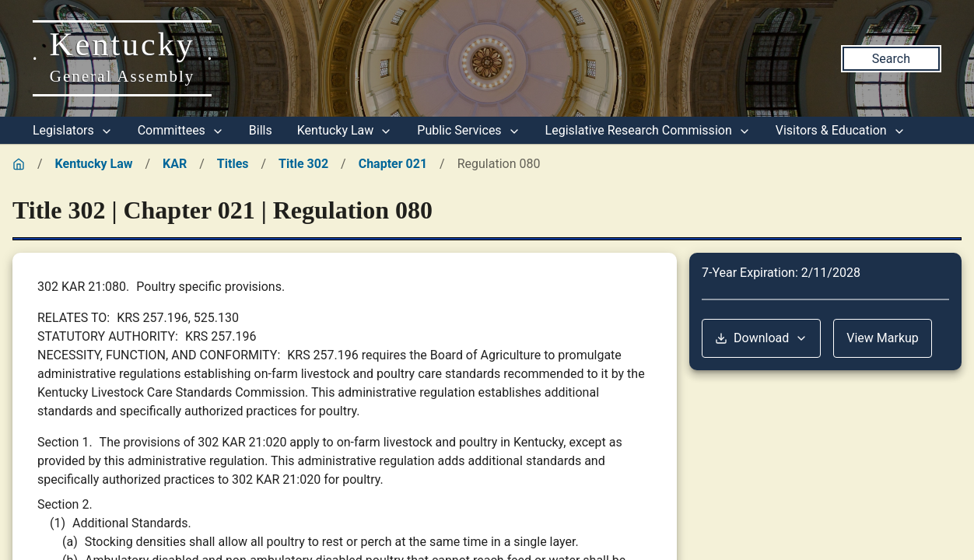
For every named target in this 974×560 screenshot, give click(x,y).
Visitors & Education (841, 130)
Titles (233, 164)
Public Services (468, 130)
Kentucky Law (345, 130)
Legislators (73, 130)
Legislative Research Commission (648, 130)
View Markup (883, 338)
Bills (261, 130)
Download (761, 338)
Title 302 (303, 164)
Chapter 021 (393, 164)
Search (891, 59)
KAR (175, 164)
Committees (181, 130)
